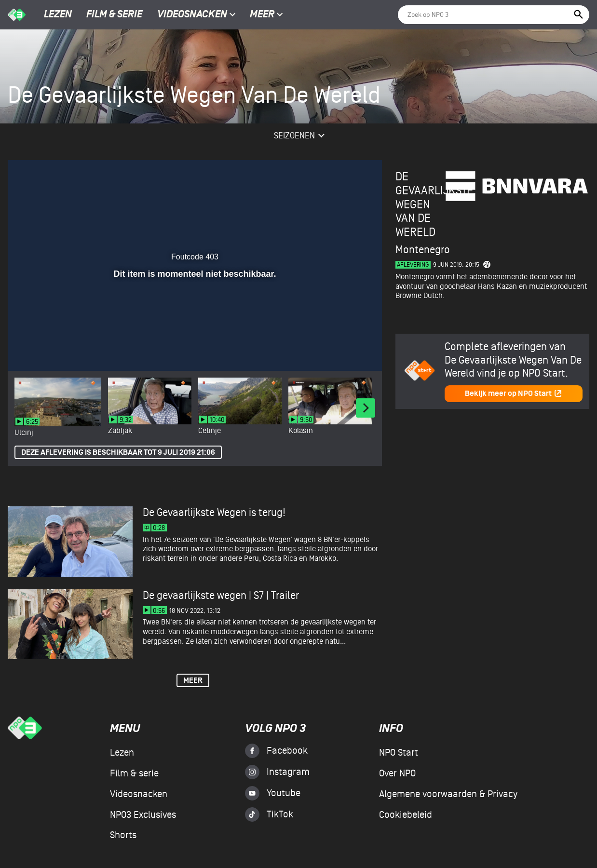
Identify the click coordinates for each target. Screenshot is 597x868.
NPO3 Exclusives (143, 815)
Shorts (123, 835)
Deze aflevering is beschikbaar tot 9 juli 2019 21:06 (118, 453)
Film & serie (114, 15)
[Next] (366, 408)
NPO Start (399, 753)
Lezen (58, 15)
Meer (266, 15)
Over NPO (397, 773)
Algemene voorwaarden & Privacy (448, 794)
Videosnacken (192, 15)
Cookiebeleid (406, 815)
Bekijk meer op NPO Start (514, 394)
